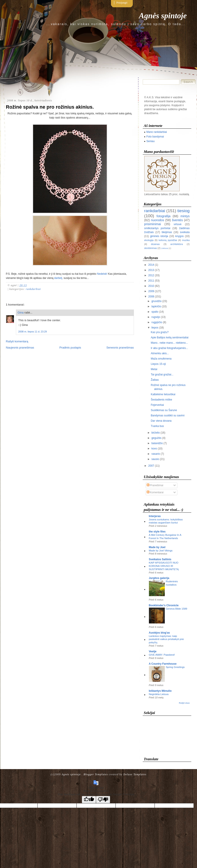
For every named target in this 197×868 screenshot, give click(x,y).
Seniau (151, 141)
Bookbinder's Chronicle (164, 605)
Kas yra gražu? (160, 332)
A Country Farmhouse (163, 664)
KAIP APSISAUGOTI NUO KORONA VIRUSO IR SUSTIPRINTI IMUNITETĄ (164, 566)
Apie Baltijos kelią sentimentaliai (170, 338)
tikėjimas (167, 232)
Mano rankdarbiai (157, 132)
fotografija (163, 216)
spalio (155, 312)
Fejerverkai (157, 405)
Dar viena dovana (161, 421)
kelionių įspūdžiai (168, 240)
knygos (180, 236)
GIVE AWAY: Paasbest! (162, 655)
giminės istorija (159, 236)
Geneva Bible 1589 (177, 609)
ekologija (149, 240)
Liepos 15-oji (158, 364)
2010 (151, 286)
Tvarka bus (157, 426)
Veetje (153, 651)
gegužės (156, 438)
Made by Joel (157, 547)
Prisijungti (122, 3)
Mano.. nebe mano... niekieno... (169, 343)
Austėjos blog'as (159, 633)
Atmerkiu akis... (160, 353)
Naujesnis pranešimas (20, 348)
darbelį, (59, 278)
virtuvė (177, 224)
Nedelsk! (102, 274)
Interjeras (155, 516)
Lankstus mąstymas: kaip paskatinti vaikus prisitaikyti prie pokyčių (166, 639)
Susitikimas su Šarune (164, 410)
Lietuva (164, 248)
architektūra (176, 244)
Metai (154, 369)
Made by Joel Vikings (161, 551)
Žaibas (155, 380)
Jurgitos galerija (159, 578)
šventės (177, 220)
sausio (155, 459)
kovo (154, 449)
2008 (151, 297)
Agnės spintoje (163, 16)
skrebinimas (151, 248)
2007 (151, 466)
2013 (151, 270)
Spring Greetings (175, 667)
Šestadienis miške (161, 400)
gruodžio (156, 301)
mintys (185, 216)
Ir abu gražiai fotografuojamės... (169, 348)
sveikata (185, 232)
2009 (151, 291)
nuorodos (158, 220)
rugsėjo (156, 317)
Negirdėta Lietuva (159, 694)
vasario (156, 454)
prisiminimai (153, 224)
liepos (155, 328)
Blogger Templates (96, 774)
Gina (21, 313)
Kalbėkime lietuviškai (163, 394)
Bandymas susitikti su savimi (168, 415)
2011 (151, 281)
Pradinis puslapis (70, 348)
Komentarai (155, 492)
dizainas (155, 244)
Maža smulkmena (161, 359)
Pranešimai (155, 485)
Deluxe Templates (135, 774)
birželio (156, 433)
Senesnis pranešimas (120, 348)
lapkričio (156, 306)
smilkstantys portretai (157, 228)
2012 (151, 275)
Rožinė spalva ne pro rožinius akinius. (50, 107)
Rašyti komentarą (17, 341)
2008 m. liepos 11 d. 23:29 (33, 332)
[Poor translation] (103, 800)
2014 (151, 265)
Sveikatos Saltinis (160, 559)
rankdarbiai (33, 289)
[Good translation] (89, 800)
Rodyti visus (184, 703)
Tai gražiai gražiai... (162, 375)
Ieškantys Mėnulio (160, 691)
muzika (186, 240)
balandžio (157, 443)
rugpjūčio (157, 322)
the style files (157, 532)
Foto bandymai (155, 137)
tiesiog (183, 211)
